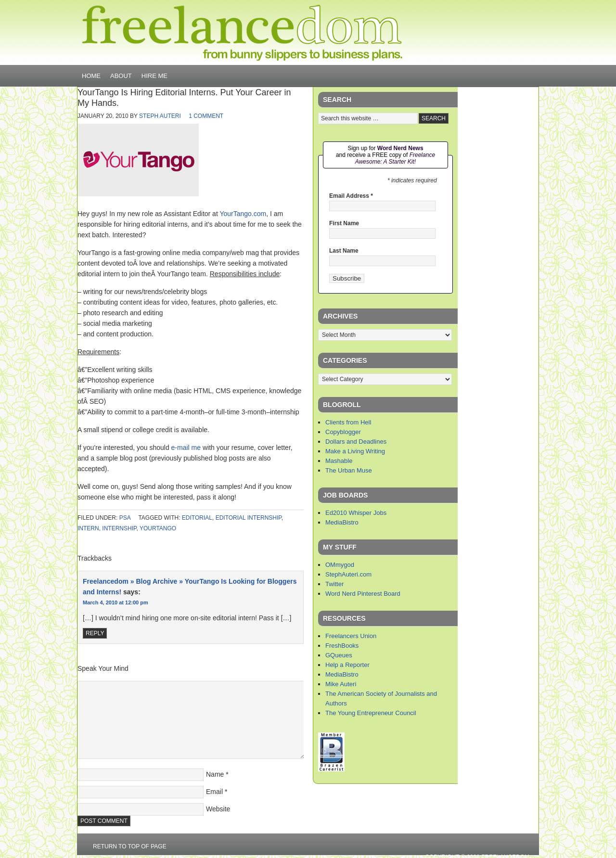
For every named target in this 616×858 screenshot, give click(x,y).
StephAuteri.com (348, 574)
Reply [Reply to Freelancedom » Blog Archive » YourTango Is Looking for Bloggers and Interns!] (95, 633)
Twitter (334, 584)
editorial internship (249, 518)
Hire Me (154, 76)
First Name (344, 223)
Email (214, 792)
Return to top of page (130, 846)
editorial (197, 518)
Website (218, 809)
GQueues (339, 655)
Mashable (339, 461)
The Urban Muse (349, 470)
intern (88, 528)
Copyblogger (343, 432)
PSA (125, 518)
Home (91, 76)
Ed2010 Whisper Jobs (356, 513)
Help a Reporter (347, 665)
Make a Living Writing (355, 451)
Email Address (351, 196)
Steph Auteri (160, 116)
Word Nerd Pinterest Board (363, 594)
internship (119, 528)
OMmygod (340, 565)
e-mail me (186, 448)
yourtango (158, 528)
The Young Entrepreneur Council (371, 713)
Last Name (344, 251)
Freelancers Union (351, 636)
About (121, 76)
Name (215, 774)
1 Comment (206, 116)
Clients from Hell (348, 422)
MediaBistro (342, 522)
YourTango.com (243, 214)
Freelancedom (242, 33)
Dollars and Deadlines (356, 442)
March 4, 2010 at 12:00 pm (115, 602)
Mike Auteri (341, 684)
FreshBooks (342, 646)
